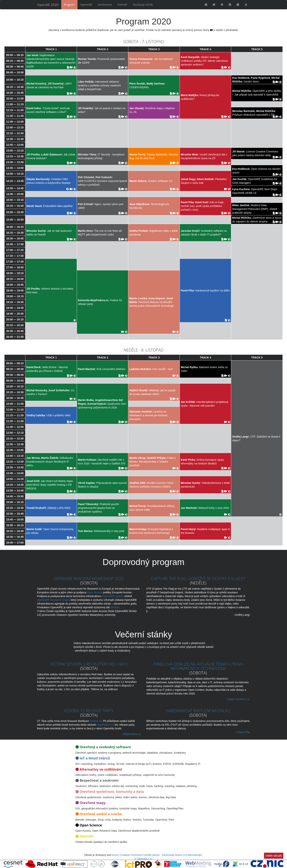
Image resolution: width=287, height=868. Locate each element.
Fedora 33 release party (89, 711)
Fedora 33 (96, 721)
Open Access (95, 592)
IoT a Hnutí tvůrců (95, 758)
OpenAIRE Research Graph (53, 600)
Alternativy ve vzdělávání (101, 769)
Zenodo (115, 607)
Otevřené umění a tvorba (101, 814)
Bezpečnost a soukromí (99, 780)
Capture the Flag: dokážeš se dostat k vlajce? (198, 579)
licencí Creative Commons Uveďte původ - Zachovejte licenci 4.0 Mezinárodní (157, 855)
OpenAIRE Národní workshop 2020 (89, 579)
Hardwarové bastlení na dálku (198, 711)
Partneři (122, 5)
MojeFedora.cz (105, 725)
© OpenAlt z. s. (143, 859)
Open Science (91, 825)
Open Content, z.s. (239, 699)
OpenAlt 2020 (48, 5)
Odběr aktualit (274, 856)
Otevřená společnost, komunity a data (112, 791)
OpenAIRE (86, 5)
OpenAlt (86, 836)
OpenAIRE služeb (112, 596)
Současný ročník (143, 5)
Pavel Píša (244, 732)
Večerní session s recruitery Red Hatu (89, 664)
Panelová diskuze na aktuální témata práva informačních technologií (198, 666)
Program (69, 5)
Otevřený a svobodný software (105, 747)
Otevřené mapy (93, 803)
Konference (105, 5)
